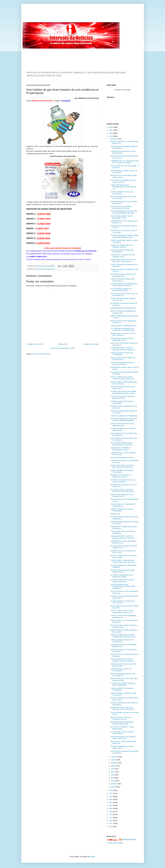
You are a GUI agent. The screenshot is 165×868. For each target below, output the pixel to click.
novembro (115, 757)
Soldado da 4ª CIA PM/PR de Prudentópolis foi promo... (121, 449)
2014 (111, 815)
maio (113, 775)
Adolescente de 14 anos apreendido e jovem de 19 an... (123, 542)
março (113, 781)
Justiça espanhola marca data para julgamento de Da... (123, 397)
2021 (111, 794)
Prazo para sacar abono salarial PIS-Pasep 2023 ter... (123, 359)
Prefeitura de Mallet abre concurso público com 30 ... (122, 747)
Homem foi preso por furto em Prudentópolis (121, 670)
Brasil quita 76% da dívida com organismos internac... (121, 476)
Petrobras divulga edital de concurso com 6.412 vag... (123, 299)
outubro (114, 760)
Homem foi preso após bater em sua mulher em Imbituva (123, 481)
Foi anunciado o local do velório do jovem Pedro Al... (122, 733)
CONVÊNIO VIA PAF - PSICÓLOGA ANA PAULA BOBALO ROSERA (125, 162)
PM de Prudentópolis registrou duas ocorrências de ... (123, 675)
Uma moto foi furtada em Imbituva (122, 458)
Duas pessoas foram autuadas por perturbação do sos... (122, 339)
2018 (111, 803)
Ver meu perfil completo (115, 843)
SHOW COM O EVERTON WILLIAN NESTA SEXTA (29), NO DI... (123, 261)
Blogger (92, 857)
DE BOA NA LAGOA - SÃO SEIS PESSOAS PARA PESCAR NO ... (123, 491)
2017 (111, 806)
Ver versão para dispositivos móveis (63, 348)
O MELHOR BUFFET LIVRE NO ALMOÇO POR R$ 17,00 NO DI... (123, 349)
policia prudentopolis (48, 269)
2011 (111, 824)
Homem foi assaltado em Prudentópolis (124, 416)
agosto (113, 766)
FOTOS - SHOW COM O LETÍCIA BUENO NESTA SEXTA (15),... (122, 612)
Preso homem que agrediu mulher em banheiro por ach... (123, 181)
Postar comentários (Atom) (41, 354)
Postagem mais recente (35, 344)
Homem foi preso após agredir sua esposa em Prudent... (122, 363)
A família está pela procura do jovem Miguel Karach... (123, 152)
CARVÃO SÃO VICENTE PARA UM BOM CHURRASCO (123, 684)
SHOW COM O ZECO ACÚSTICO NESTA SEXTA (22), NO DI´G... (122, 466)
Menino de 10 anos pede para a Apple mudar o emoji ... (124, 176)
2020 (111, 797)
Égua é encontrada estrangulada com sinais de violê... (123, 312)
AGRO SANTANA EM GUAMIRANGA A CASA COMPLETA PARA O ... (124, 285)
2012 (111, 821)
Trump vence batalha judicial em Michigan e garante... (122, 246)
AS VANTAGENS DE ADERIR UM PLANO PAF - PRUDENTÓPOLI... (123, 330)
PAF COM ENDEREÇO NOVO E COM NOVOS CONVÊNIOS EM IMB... (124, 212)
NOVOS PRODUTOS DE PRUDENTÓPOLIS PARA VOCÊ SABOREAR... (123, 587)
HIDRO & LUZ (115, 514)
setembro (114, 763)
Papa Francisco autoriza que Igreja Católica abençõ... (122, 571)
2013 (111, 818)
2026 (111, 127)
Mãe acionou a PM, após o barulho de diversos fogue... (124, 665)
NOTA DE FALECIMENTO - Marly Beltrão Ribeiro (122, 728)
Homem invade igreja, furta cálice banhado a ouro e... (122, 495)
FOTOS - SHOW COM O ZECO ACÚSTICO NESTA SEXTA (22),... (123, 378)
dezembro (115, 139)
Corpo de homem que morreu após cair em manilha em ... (124, 295)
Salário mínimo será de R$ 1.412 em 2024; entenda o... (123, 334)
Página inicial (63, 344)
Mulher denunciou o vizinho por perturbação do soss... (121, 718)
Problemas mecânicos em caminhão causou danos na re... (123, 738)
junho (113, 772)
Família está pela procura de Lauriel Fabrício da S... (123, 388)
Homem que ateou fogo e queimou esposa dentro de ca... (122, 581)
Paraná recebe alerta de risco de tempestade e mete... (122, 217)
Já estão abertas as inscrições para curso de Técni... (123, 602)
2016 (111, 809)
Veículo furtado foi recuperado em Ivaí (124, 326)
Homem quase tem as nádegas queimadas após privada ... (121, 207)
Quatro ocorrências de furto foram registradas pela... (122, 425)
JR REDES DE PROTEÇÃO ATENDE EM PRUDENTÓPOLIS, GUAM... (123, 392)
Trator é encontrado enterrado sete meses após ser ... (122, 280)
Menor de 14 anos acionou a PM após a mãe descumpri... (124, 626)
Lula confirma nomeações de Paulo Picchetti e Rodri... (123, 256)
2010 (111, 827)
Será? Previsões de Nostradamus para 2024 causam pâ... (124, 383)
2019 (111, 800)
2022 (111, 791)
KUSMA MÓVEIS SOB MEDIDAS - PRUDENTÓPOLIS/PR (122, 723)
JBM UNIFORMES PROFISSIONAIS (123, 308)
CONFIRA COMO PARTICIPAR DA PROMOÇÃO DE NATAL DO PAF (123, 636)
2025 (111, 130)
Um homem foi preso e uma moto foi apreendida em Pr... (123, 275)
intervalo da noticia (41, 266)
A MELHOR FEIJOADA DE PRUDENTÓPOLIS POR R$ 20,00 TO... (123, 187)
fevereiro (114, 784)
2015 (111, 812)
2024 (111, 133)
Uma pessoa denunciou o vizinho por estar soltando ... (123, 429)
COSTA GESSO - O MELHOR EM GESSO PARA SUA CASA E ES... (123, 561)
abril (113, 778)
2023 (111, 136)
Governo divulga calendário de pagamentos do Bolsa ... (121, 290)
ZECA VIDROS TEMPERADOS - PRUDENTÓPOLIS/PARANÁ (122, 444)
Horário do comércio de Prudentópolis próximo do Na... (123, 616)
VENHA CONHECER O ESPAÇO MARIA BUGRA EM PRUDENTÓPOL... (125, 236)
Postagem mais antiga (91, 344)
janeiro (113, 787)
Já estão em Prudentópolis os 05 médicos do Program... (122, 576)
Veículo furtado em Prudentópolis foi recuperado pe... (123, 505)
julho (113, 769)
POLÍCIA (38, 269)
